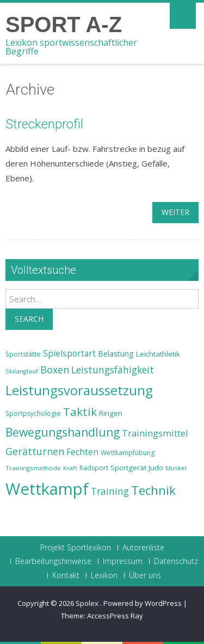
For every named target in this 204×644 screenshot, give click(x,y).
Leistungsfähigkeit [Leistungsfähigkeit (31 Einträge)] (113, 370)
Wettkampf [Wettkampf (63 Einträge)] (47, 489)
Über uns (145, 575)
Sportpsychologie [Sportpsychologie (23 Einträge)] (33, 413)
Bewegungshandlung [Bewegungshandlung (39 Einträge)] (63, 432)
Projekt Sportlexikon (76, 548)
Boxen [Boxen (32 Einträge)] (55, 370)
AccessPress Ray (115, 616)
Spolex (88, 603)
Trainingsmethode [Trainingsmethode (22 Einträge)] (33, 468)
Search (29, 319)
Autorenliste (143, 548)
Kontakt (66, 575)
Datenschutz (176, 561)
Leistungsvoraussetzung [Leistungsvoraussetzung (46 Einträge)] (79, 390)
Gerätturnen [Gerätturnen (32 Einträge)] (35, 451)
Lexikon (104, 575)
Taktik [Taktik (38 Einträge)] (80, 412)
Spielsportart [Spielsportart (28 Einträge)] (69, 354)
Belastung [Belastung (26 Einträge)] (116, 354)
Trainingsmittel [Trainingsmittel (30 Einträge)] (155, 433)
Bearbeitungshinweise (53, 561)
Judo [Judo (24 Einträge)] (156, 468)
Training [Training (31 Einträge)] (110, 491)
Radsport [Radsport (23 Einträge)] (94, 468)
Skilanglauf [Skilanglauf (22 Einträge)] (22, 371)
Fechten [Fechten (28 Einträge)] (82, 452)
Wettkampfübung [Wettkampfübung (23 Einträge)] (128, 453)
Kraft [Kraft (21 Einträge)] (70, 468)
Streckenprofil (44, 124)
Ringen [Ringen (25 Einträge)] (111, 413)
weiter (175, 212)
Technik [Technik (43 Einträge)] (153, 490)
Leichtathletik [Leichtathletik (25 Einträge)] (158, 354)
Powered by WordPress (143, 603)
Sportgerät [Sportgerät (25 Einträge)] (128, 468)
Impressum (123, 561)
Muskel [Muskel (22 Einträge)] (176, 468)
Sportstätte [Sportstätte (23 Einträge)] (23, 354)
